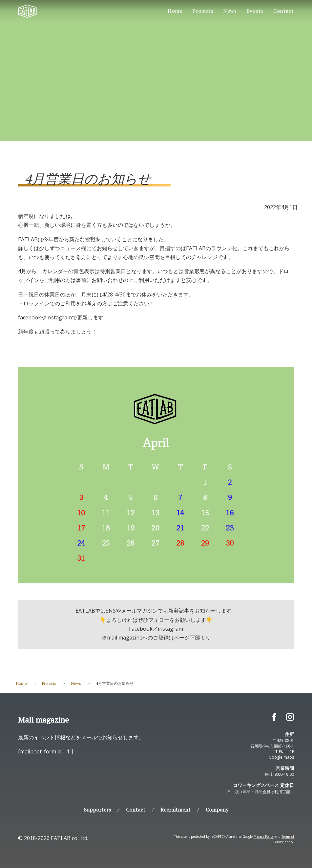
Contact (284, 11)
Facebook (141, 629)
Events (255, 11)
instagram (170, 629)
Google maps (281, 757)
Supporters (97, 810)
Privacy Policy (264, 836)
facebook (30, 317)
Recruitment (176, 810)
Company (217, 810)
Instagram (59, 317)
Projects (203, 11)
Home (175, 11)
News (230, 11)
